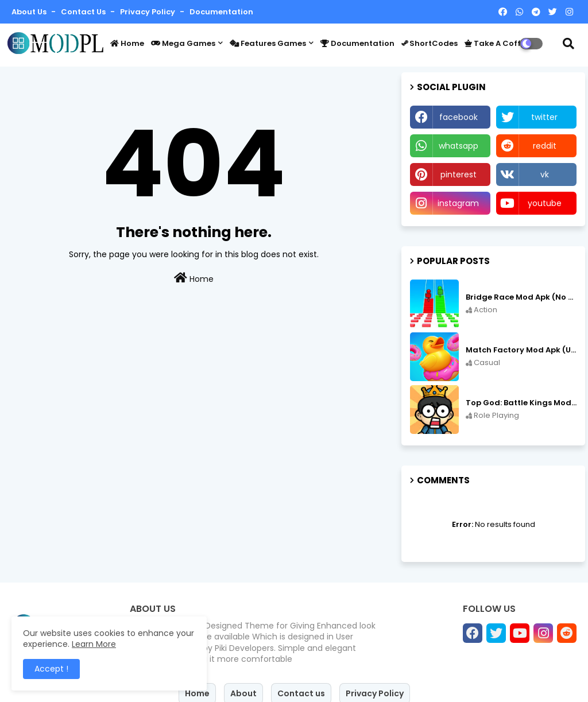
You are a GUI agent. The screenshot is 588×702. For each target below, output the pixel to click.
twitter (544, 117)
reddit (545, 146)
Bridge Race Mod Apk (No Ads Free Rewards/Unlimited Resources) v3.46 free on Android (521, 297)
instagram (458, 203)
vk (545, 174)
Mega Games (183, 43)
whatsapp (459, 146)
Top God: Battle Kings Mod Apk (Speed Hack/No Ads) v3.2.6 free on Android (521, 403)
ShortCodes (430, 43)
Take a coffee (497, 43)
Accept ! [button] (51, 669)
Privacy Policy (148, 12)
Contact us (84, 12)
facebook (459, 117)
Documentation (221, 12)
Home (127, 43)
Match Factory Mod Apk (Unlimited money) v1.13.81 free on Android (521, 350)
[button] (568, 44)
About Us (30, 12)
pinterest (459, 174)
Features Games (268, 43)
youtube (545, 203)
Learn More (94, 644)
